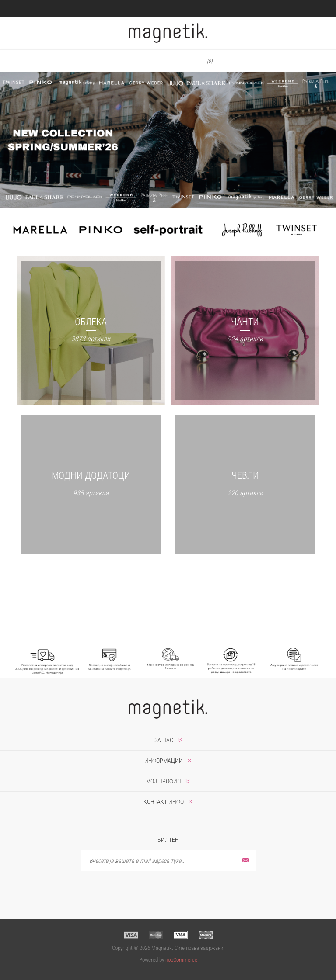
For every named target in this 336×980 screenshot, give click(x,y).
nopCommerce (181, 960)
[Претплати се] (168, 861)
